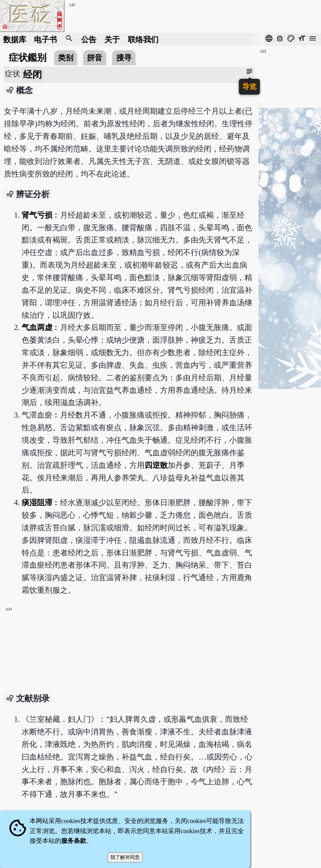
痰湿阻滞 (37, 503)
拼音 (95, 58)
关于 (112, 39)
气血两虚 (37, 327)
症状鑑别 (28, 58)
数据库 (15, 39)
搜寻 (124, 58)
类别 (66, 58)
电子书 (45, 39)
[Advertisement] (129, 653)
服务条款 (74, 841)
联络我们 (143, 39)
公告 (89, 39)
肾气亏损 (37, 215)
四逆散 (156, 465)
